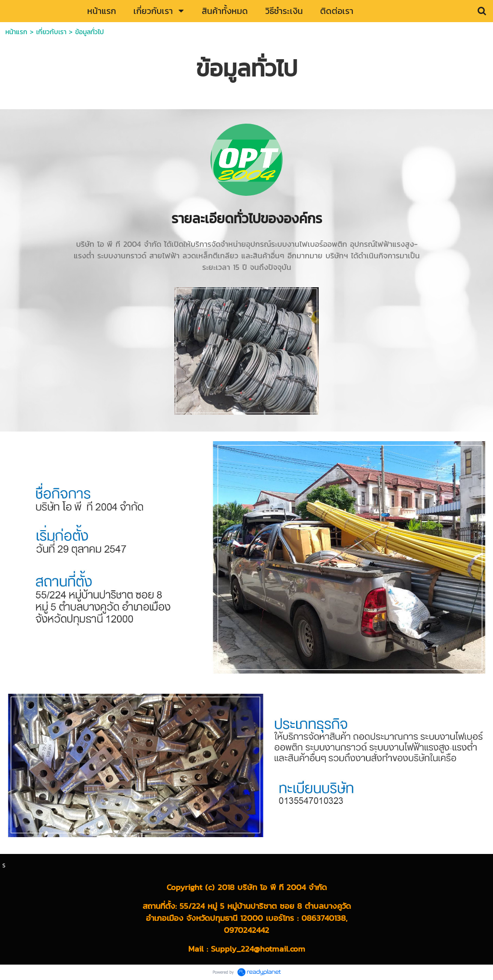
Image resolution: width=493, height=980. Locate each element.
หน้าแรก (16, 32)
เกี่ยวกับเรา (51, 32)
